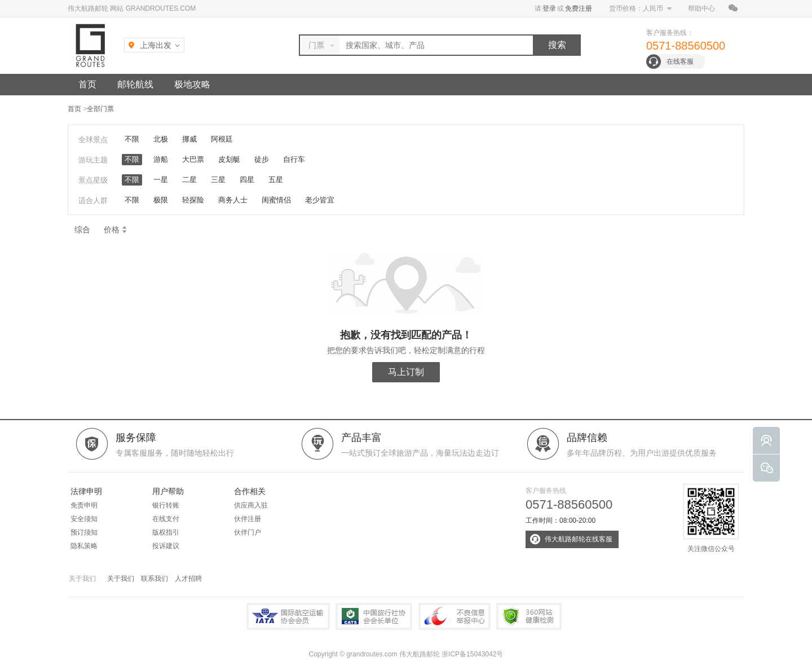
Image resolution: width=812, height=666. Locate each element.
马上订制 (406, 372)
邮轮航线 (135, 84)
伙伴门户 (248, 532)
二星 (189, 180)
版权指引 (166, 532)
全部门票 (100, 109)
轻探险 (193, 200)
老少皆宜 (320, 200)
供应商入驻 (251, 505)
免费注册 (579, 8)
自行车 (294, 159)
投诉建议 (166, 546)
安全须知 (84, 519)
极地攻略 (192, 84)
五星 (276, 180)
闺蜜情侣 (276, 200)
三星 (218, 180)
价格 (116, 230)
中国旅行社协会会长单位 (374, 616)
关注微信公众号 (711, 518)
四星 (247, 180)
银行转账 (166, 505)
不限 (132, 139)
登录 (549, 8)
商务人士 (233, 200)
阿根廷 (222, 139)
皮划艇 (229, 159)
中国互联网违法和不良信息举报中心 (454, 616)
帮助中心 (701, 8)
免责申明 (84, 505)
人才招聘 (188, 579)
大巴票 (193, 159)
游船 (161, 159)
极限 (161, 200)
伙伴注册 (248, 519)
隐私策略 (84, 546)
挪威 (189, 139)
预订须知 (84, 532)
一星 (161, 180)
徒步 (262, 159)
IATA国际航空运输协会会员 (288, 616)
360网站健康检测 (529, 616)
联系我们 (155, 579)
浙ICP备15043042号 (472, 654)
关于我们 (121, 579)
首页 (87, 84)
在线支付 (166, 519)
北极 (161, 139)
